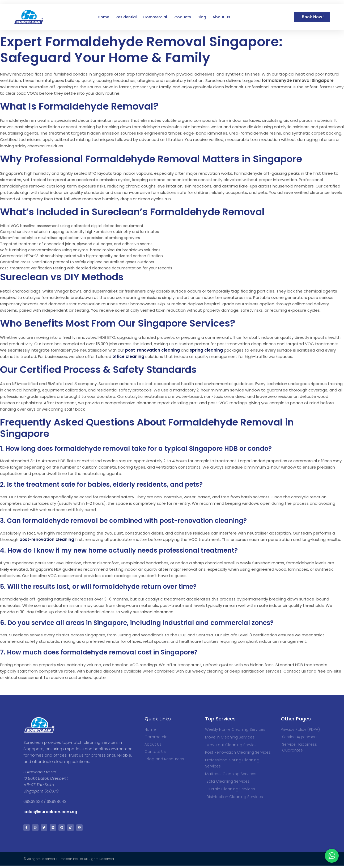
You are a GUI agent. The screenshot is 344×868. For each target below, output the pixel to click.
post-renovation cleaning (152, 350)
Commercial (155, 17)
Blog (202, 17)
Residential (126, 17)
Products (182, 17)
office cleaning (128, 356)
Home (103, 17)
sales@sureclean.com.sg (51, 812)
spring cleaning (206, 350)
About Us (221, 17)
